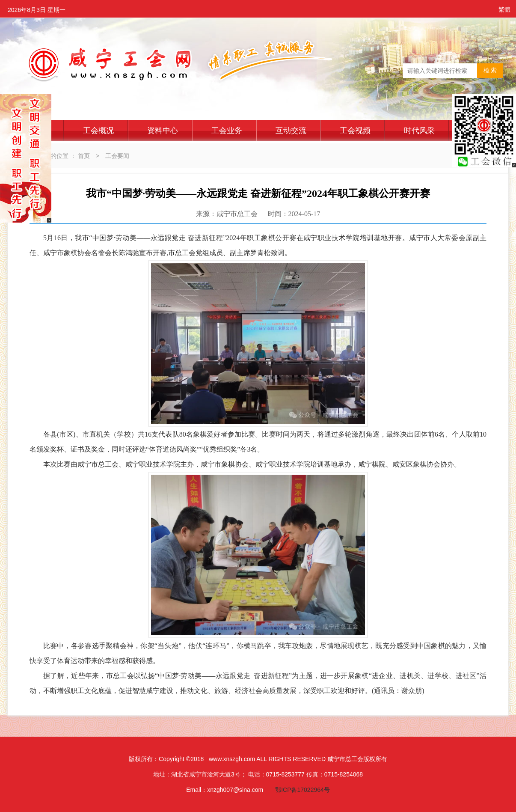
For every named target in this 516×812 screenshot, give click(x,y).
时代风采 (419, 131)
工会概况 (98, 131)
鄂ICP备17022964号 (302, 790)
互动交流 (291, 131)
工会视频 (355, 131)
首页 (84, 156)
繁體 (504, 9)
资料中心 (163, 131)
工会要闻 (117, 156)
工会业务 (227, 131)
